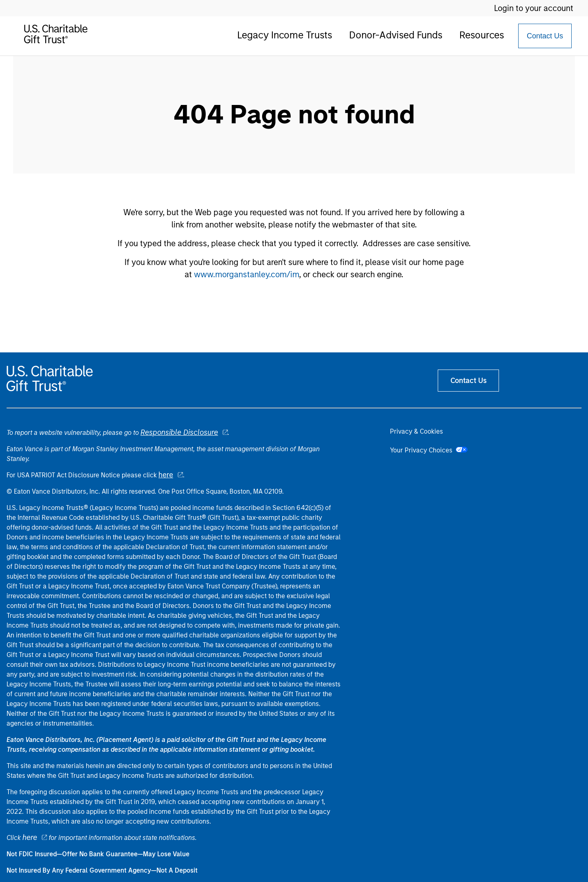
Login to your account (534, 8)
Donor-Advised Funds (396, 35)
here (166, 475)
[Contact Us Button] (545, 36)
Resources (482, 35)
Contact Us (545, 36)
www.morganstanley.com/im (246, 274)
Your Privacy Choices (429, 450)
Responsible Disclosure (179, 432)
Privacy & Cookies (416, 431)
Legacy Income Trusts (285, 35)
